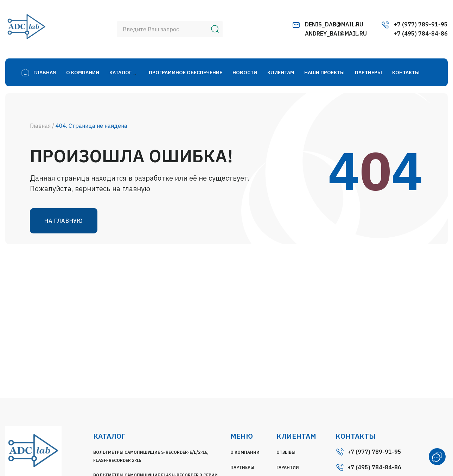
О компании (83, 73)
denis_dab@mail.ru (334, 24)
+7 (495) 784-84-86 (421, 33)
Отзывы (286, 452)
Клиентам (281, 73)
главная (45, 73)
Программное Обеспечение (186, 73)
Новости (245, 73)
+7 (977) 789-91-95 (421, 24)
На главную (64, 221)
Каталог (120, 73)
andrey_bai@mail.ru (336, 33)
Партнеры (368, 73)
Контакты (406, 73)
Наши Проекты (324, 73)
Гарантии (288, 467)
